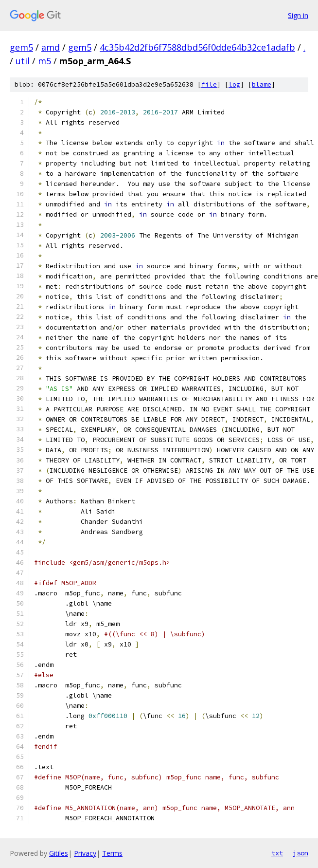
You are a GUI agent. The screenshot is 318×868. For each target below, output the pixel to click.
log (234, 84)
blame (262, 84)
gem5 (21, 47)
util (23, 61)
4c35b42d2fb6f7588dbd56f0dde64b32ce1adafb (197, 47)
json (300, 853)
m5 (44, 61)
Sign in (298, 15)
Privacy (85, 853)
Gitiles (59, 853)
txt (277, 853)
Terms (112, 853)
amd (51, 47)
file (209, 84)
